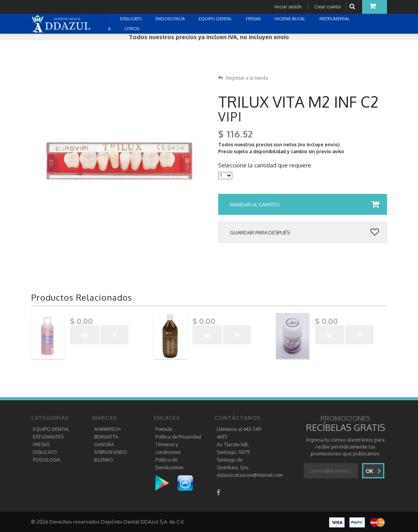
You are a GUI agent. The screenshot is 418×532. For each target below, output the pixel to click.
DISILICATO (45, 452)
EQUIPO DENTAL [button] (216, 19)
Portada (164, 429)
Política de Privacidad (178, 437)
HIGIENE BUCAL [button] (291, 19)
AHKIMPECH (107, 429)
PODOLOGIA (47, 460)
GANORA (104, 444)
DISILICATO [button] (131, 19)
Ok (373, 471)
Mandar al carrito (305, 205)
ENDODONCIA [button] (171, 19)
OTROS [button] (132, 29)
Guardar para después (305, 232)
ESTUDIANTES (48, 437)
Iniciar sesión (288, 7)
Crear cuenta (327, 7)
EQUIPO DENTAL (51, 429)
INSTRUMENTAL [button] (335, 19)
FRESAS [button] (254, 19)
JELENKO (104, 460)
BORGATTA (106, 437)
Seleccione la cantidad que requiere (265, 165)
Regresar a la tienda (243, 78)
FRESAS (41, 444)
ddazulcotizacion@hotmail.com (250, 475)
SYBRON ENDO (111, 452)
